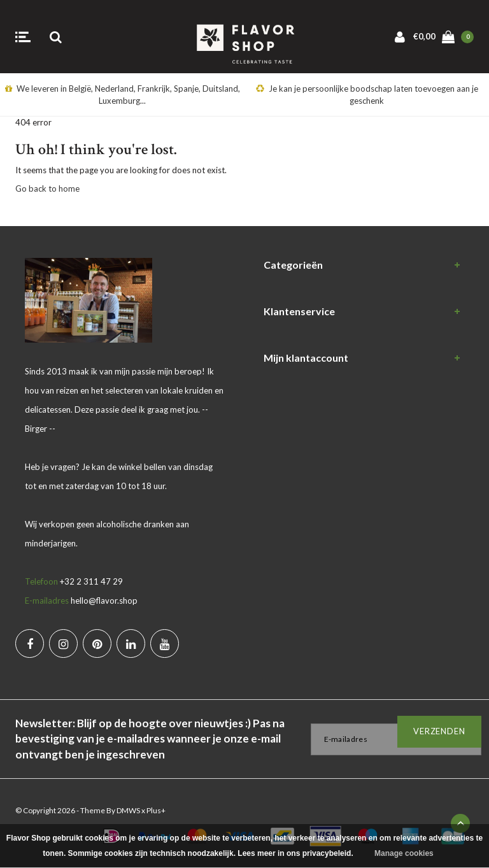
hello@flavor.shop (104, 601)
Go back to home (47, 189)
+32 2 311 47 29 (91, 581)
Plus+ (156, 810)
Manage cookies (404, 853)
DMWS (128, 810)
